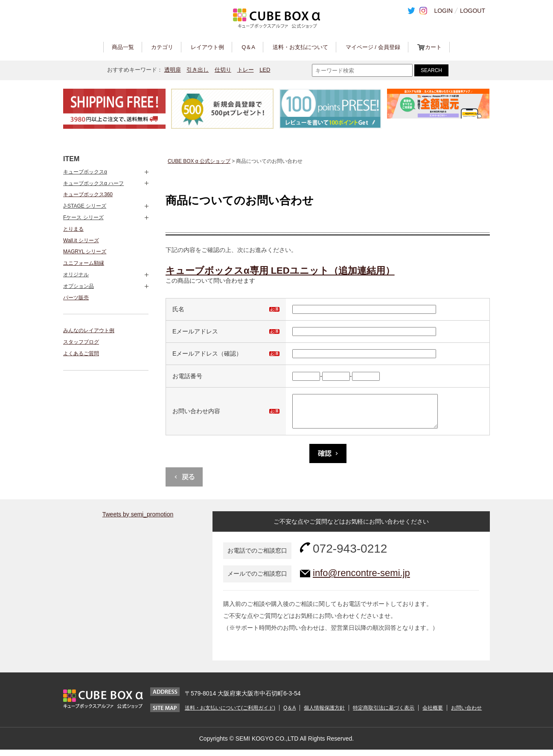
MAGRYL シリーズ (85, 252)
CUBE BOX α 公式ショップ (199, 161)
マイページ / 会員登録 (373, 47)
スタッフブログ (81, 342)
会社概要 (433, 714)
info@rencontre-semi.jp (361, 579)
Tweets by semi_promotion (138, 521)
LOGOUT (473, 11)
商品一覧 (123, 47)
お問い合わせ (466, 714)
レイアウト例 (207, 47)
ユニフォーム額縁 (84, 263)
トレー (246, 70)
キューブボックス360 (88, 194)
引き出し (198, 70)
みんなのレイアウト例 (89, 330)
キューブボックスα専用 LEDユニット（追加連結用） (280, 271)
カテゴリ (162, 47)
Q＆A (248, 47)
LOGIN (443, 11)
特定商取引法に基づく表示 (384, 714)
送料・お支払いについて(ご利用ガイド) (230, 714)
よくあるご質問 (81, 353)
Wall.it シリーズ (81, 240)
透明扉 (173, 70)
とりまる (73, 229)
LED (265, 70)
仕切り (223, 70)
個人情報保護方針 (324, 714)
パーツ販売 (76, 298)
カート (433, 47)
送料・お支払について (300, 47)
